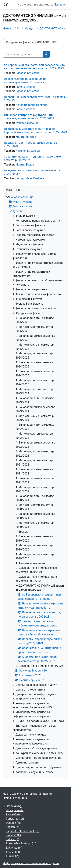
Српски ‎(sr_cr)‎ (15, 819)
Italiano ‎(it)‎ (12, 839)
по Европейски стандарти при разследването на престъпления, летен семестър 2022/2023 (34, 67)
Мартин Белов (25, 165)
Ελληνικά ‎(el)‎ (14, 848)
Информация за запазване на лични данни (31, 863)
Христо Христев (26, 137)
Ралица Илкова (26, 87)
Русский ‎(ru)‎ (14, 814)
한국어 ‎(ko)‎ (13, 852)
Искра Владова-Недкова (31, 105)
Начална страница (8, 29)
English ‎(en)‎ (13, 827)
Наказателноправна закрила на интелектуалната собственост (25, 81)
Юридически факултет (30, 29)
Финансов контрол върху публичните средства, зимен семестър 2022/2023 (29, 117)
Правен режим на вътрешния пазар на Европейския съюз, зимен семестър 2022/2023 (35, 131)
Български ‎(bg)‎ (13, 806)
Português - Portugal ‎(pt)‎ (21, 843)
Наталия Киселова (28, 151)
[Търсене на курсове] (23, 54)
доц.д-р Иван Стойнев (30, 178)
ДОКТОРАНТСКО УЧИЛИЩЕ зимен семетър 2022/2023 (54, 29)
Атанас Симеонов (27, 123)
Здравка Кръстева (27, 73)
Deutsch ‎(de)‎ (14, 823)
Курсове (19, 29)
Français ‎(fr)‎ (13, 835)
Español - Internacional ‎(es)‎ (23, 831)
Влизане (60, 5)
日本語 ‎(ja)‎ (12, 856)
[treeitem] (35, 485)
